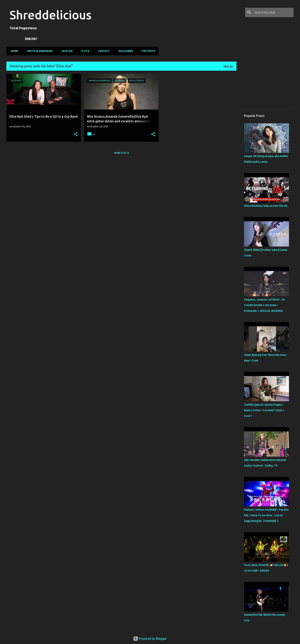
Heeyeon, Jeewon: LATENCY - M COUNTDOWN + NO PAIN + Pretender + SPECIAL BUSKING (264, 305)
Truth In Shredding (38, 51)
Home (13, 51)
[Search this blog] (273, 12)
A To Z (84, 51)
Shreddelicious (50, 15)
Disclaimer (125, 51)
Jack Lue (66, 51)
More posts (122, 153)
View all (228, 66)
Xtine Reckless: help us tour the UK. (266, 206)
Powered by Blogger (150, 639)
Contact (103, 51)
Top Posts (147, 51)
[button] (76, 134)
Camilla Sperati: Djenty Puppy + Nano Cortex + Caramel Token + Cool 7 (264, 410)
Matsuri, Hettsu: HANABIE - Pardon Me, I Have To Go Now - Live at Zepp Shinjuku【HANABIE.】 (266, 515)
